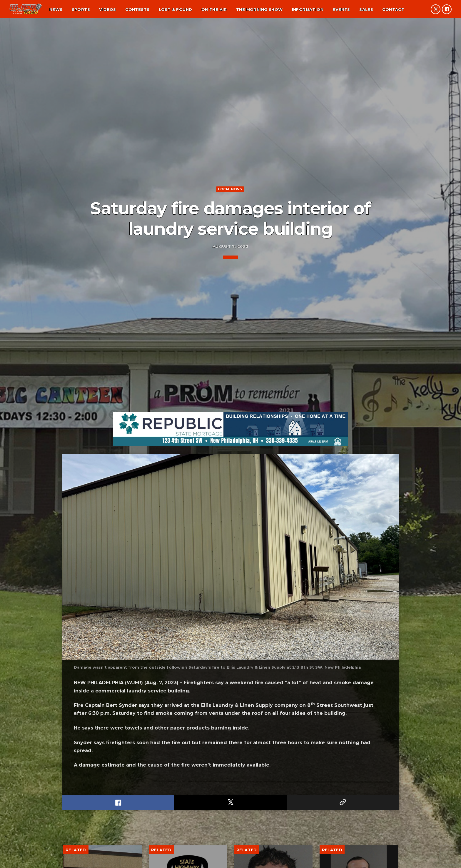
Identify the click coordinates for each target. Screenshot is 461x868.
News (56, 9)
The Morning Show (259, 9)
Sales (366, 9)
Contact (393, 9)
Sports (81, 9)
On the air (214, 9)
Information (308, 9)
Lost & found (176, 9)
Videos (107, 9)
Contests (137, 9)
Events (341, 9)
